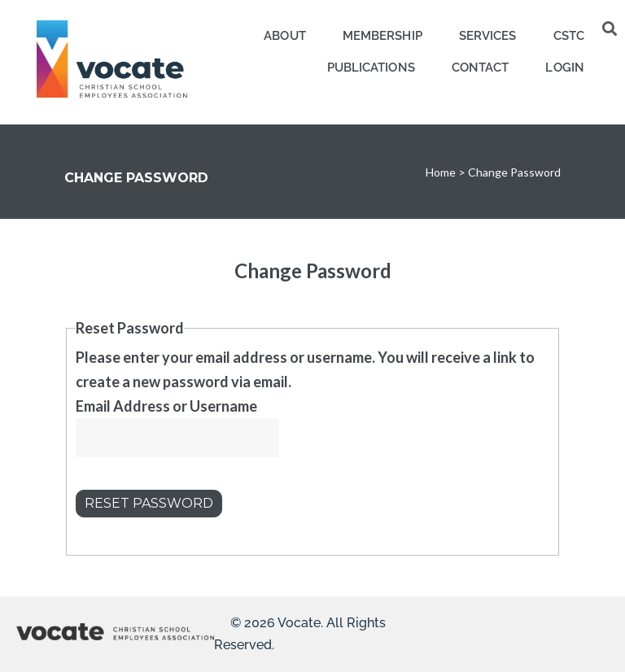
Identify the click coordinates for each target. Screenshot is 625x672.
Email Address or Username (166, 406)
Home (441, 172)
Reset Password (149, 503)
